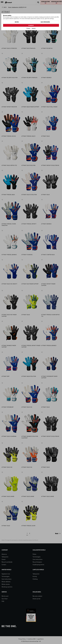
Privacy (28, 28)
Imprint (34, 28)
